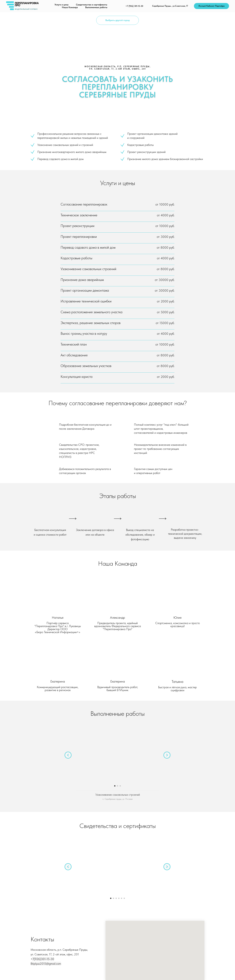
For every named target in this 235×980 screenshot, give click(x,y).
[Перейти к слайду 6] (124, 898)
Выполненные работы (96, 7)
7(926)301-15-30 (43, 959)
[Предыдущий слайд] (68, 755)
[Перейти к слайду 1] (115, 786)
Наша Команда (70, 7)
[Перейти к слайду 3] (120, 786)
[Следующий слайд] (167, 755)
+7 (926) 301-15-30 (134, 6)
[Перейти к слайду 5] (122, 898)
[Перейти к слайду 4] (119, 898)
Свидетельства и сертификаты (92, 5)
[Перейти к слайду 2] (117, 786)
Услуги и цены (62, 5)
